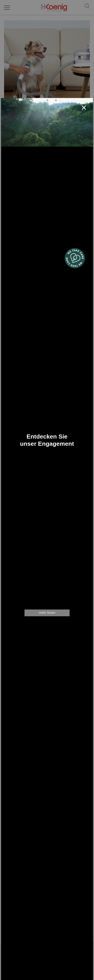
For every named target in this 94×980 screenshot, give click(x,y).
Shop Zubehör (47, 966)
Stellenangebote (47, 972)
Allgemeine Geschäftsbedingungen (47, 977)
